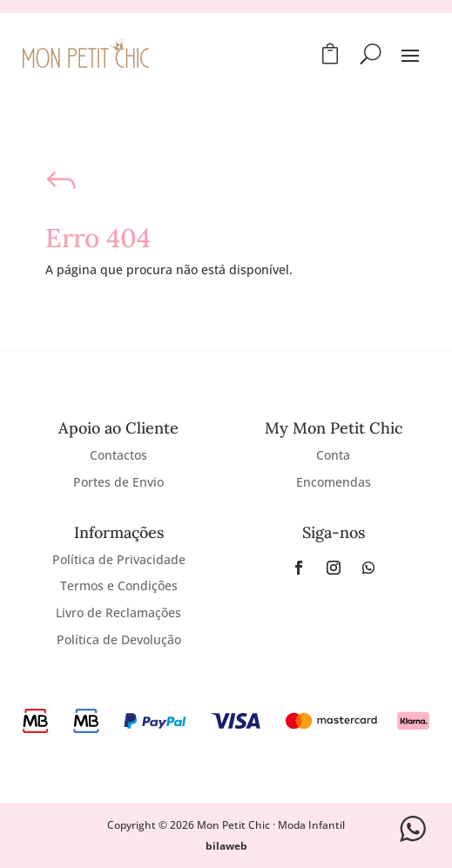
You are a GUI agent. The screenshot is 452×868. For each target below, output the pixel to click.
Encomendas (334, 482)
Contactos (118, 455)
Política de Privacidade (119, 559)
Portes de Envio (118, 482)
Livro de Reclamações (118, 612)
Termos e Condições (119, 585)
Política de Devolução (119, 639)
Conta (333, 455)
